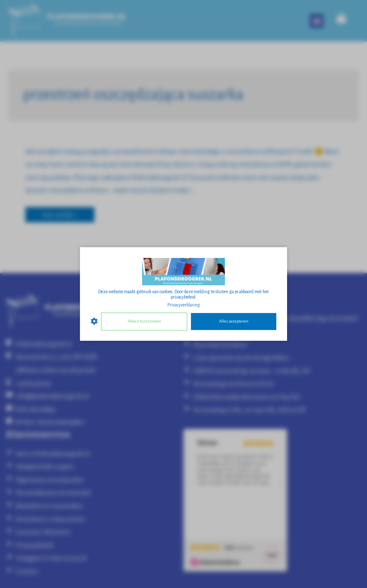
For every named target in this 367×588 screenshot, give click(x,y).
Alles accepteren (234, 321)
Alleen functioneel (144, 321)
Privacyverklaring (184, 305)
